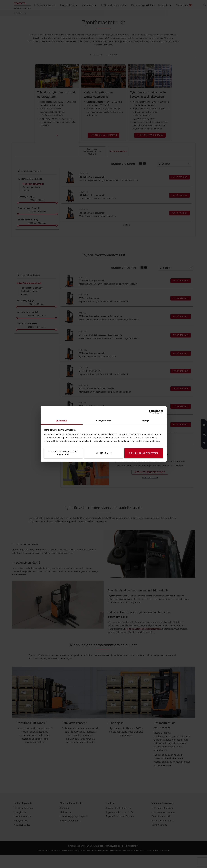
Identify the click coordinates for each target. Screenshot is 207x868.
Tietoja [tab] (145, 421)
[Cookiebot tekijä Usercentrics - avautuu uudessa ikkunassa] (151, 412)
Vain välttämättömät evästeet (63, 453)
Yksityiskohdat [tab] (104, 421)
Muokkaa (104, 453)
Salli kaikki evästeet (144, 453)
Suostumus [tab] (62, 421)
